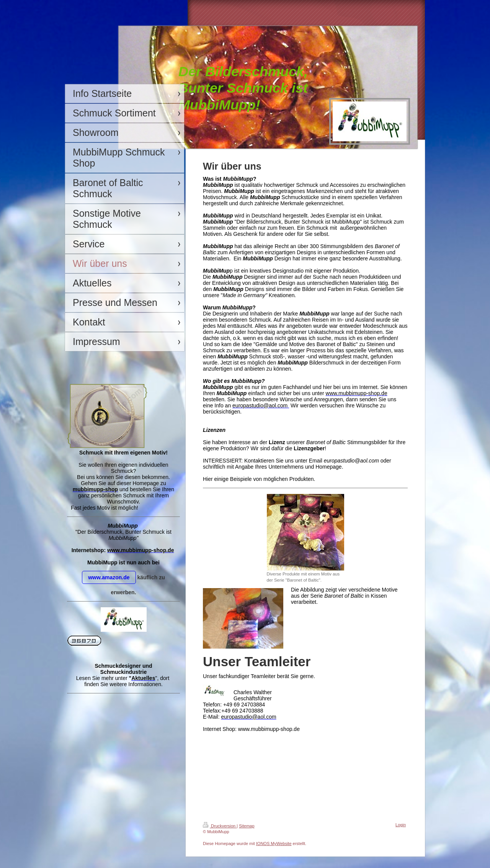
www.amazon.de (109, 577)
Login (401, 825)
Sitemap (247, 826)
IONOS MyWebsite (274, 843)
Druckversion (220, 826)
